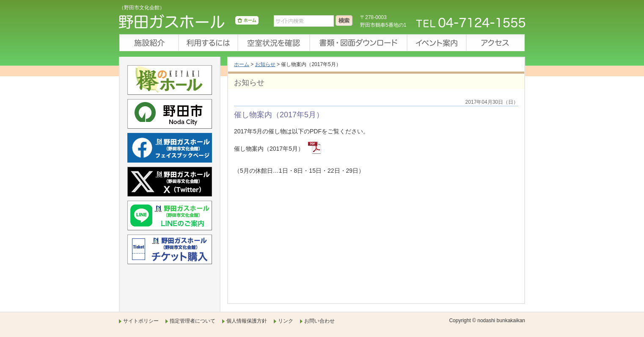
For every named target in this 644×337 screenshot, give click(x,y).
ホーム (242, 64)
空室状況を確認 (273, 43)
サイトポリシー (141, 321)
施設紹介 (149, 43)
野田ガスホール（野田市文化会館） (189, 23)
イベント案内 (436, 43)
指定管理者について (193, 321)
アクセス (495, 43)
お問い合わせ (319, 321)
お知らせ (265, 64)
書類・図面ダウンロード (358, 43)
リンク (286, 321)
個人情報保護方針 (247, 321)
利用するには (208, 43)
